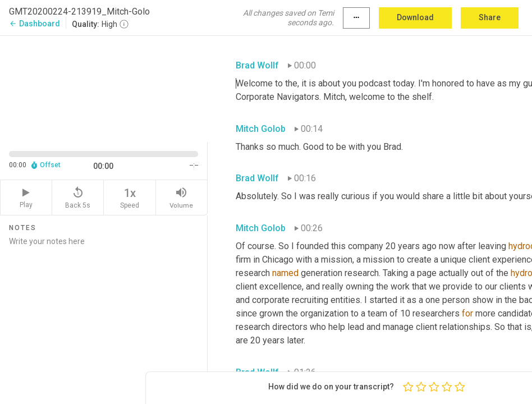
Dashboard (35, 24)
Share (490, 17)
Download (415, 17)
